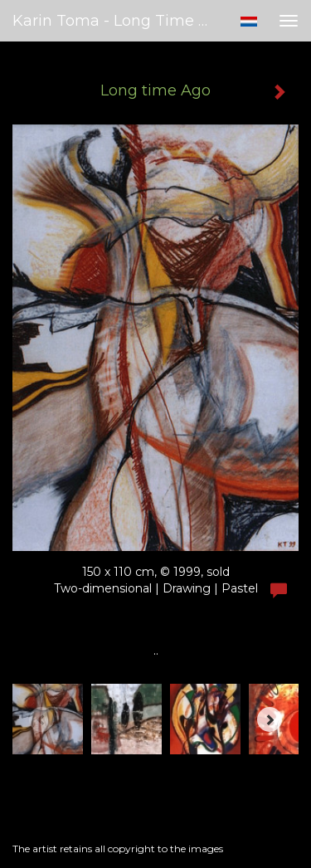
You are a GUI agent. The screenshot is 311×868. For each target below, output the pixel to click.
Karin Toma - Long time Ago (119, 21)
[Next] (270, 719)
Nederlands (248, 22)
